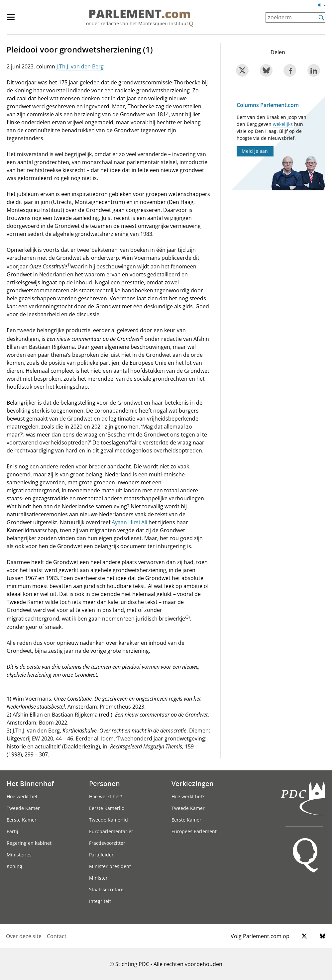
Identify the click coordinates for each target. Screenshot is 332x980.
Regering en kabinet (29, 843)
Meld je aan (255, 151)
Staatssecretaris (107, 889)
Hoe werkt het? (106, 796)
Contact (57, 936)
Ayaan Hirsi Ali (129, 522)
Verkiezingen (193, 783)
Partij (12, 831)
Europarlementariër (111, 831)
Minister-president (110, 866)
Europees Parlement (194, 831)
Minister (98, 878)
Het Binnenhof (30, 783)
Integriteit (100, 901)
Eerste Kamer (22, 820)
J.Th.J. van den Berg (80, 66)
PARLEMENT (140, 14)
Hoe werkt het (22, 796)
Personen (105, 783)
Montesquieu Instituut (163, 23)
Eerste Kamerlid (107, 808)
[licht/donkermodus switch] (324, 5)
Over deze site (24, 936)
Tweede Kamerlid (109, 820)
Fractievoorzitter (107, 843)
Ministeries (19, 855)
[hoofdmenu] (14, 20)
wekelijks (283, 124)
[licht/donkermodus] (324, 6)
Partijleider (101, 855)
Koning (14, 866)
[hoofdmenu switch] (11, 20)
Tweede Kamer (23, 808)
